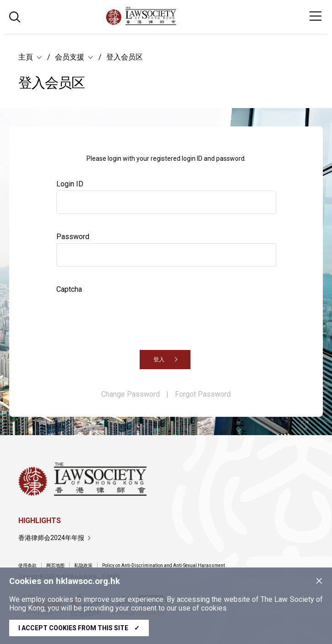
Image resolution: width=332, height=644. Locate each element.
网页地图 (55, 565)
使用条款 (27, 565)
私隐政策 (83, 565)
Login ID (70, 184)
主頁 (26, 57)
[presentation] (126, 314)
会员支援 (70, 57)
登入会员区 (125, 57)
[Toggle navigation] (316, 16)
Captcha (69, 290)
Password (73, 237)
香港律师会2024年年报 (51, 538)
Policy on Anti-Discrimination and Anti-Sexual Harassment (163, 565)
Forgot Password (203, 395)
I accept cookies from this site (79, 628)
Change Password (131, 395)
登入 (159, 360)
